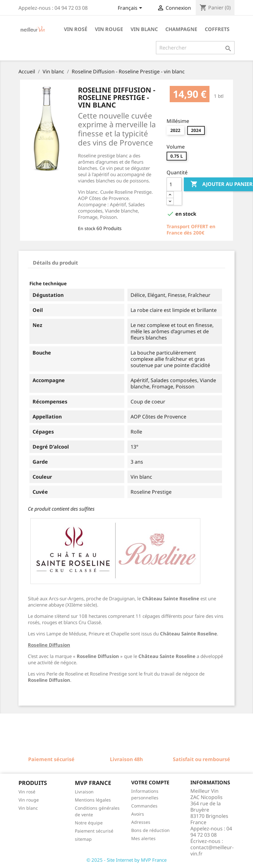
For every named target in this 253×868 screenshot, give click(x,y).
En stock (87, 228)
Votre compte (150, 782)
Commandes (144, 806)
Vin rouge (109, 29)
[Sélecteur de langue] (131, 8)
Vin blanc (144, 29)
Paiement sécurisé (94, 831)
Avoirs (138, 814)
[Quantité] (174, 184)
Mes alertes (143, 838)
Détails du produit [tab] (55, 263)
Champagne (181, 29)
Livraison (84, 792)
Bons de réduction (150, 830)
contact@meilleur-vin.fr (212, 850)
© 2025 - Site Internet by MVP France (126, 860)
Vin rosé (76, 29)
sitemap (83, 839)
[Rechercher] (195, 48)
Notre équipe (89, 823)
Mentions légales (93, 800)
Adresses (141, 822)
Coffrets (217, 29)
